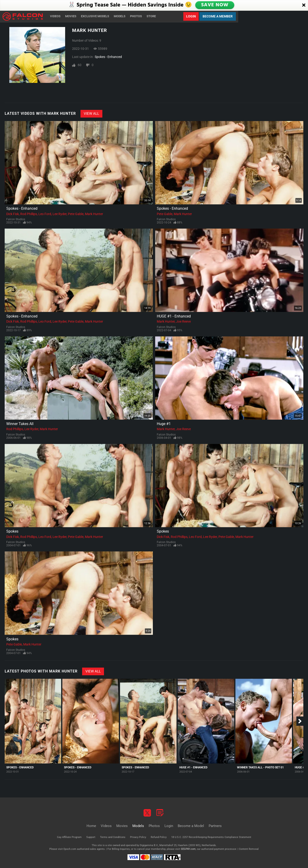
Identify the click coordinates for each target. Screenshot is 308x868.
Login (191, 16)
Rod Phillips (29, 214)
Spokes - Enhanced (108, 57)
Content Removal (249, 849)
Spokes (12, 531)
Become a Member (218, 16)
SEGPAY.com (188, 849)
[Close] (304, 5)
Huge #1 (164, 424)
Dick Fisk (13, 214)
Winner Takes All (20, 424)
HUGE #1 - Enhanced (174, 316)
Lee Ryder (60, 214)
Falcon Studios (16, 219)
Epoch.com (70, 849)
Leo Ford (45, 214)
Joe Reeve (183, 321)
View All (91, 114)
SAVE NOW (215, 5)
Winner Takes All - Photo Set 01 (260, 767)
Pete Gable (76, 214)
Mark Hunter (94, 214)
